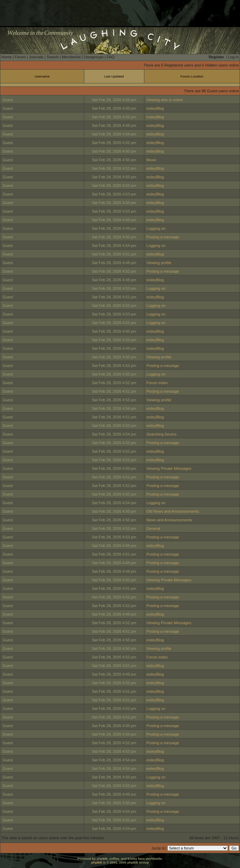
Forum (20, 57)
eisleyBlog (155, 108)
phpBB (97, 862)
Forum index (157, 383)
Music (151, 160)
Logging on (156, 228)
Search (53, 57)
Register (217, 57)
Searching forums (161, 434)
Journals (36, 57)
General (153, 528)
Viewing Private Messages (169, 468)
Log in (233, 57)
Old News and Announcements (173, 511)
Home (7, 57)
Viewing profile (159, 263)
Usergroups (94, 57)
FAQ (110, 57)
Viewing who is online (165, 100)
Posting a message (163, 237)
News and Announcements (169, 520)
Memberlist (71, 57)
